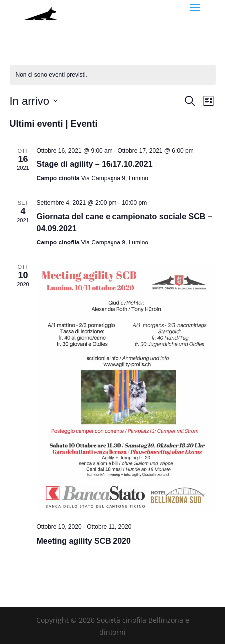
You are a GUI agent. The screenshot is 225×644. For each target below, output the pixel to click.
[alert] (113, 75)
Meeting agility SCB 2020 (84, 541)
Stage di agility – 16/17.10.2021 (95, 164)
